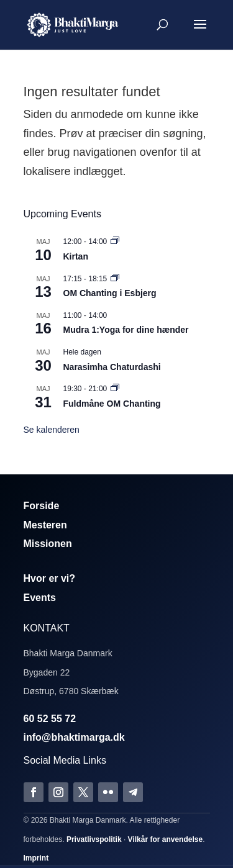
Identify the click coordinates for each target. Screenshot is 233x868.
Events (40, 598)
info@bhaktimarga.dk (74, 737)
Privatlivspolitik (94, 839)
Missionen (48, 544)
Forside (42, 506)
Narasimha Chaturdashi (112, 367)
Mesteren (45, 525)
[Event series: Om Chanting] (115, 279)
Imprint (36, 858)
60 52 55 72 (50, 719)
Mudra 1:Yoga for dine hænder (126, 330)
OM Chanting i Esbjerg (110, 293)
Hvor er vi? (50, 578)
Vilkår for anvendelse (166, 839)
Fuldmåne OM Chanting (112, 404)
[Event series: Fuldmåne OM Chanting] (115, 389)
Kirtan (76, 256)
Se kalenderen (52, 430)
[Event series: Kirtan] (115, 242)
